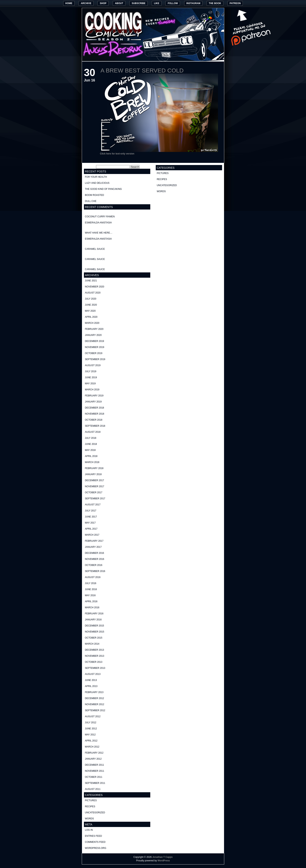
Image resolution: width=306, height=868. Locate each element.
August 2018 (93, 432)
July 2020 (91, 299)
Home (69, 3)
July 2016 (91, 583)
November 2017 (95, 486)
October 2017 (94, 492)
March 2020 (92, 323)
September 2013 (95, 668)
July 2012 (91, 723)
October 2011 (94, 777)
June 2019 (91, 377)
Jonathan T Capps (162, 857)
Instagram (193, 3)
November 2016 (95, 559)
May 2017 (90, 523)
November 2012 (95, 704)
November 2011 (95, 771)
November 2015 (95, 632)
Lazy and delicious (97, 183)
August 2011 (93, 789)
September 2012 (95, 710)
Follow (173, 3)
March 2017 (92, 535)
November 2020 (95, 287)
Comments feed (95, 842)
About (119, 3)
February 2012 (94, 753)
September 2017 (95, 499)
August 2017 (93, 505)
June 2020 (91, 305)
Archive (86, 3)
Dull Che (91, 201)
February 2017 (94, 541)
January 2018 (93, 474)
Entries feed (93, 836)
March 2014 (92, 644)
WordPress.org (96, 848)
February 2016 (94, 614)
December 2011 (94, 765)
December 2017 (94, 480)
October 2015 (94, 638)
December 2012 (94, 698)
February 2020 (94, 329)
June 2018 (91, 444)
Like (157, 3)
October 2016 (94, 565)
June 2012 (91, 729)
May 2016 (90, 595)
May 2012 (90, 735)
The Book (215, 3)
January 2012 (93, 759)
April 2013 (91, 686)
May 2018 (90, 450)
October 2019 (94, 353)
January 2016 (93, 620)
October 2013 (94, 662)
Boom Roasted (94, 195)
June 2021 (91, 281)
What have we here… (99, 233)
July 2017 (91, 511)
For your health (96, 177)
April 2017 (91, 529)
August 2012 (93, 716)
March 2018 (92, 462)
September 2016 (95, 571)
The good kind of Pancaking (103, 189)
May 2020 (90, 311)
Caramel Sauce (95, 249)
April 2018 (91, 456)
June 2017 (91, 517)
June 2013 (91, 680)
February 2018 (94, 468)
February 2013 (94, 692)
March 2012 (92, 747)
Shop (103, 3)
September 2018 (95, 426)
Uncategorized (95, 813)
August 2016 (93, 577)
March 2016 (92, 608)
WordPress (164, 861)
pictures (91, 800)
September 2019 (95, 359)
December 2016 (94, 553)
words (89, 819)
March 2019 (92, 390)
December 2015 (94, 626)
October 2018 (94, 420)
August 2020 (93, 293)
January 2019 (93, 402)
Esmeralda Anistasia (98, 223)
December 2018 (94, 408)
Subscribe (139, 3)
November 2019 (95, 347)
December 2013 (94, 650)
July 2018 (91, 438)
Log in (89, 830)
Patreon (235, 3)
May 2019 (90, 384)
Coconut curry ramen (100, 217)
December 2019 (94, 341)
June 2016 (91, 589)
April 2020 (91, 317)
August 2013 (93, 674)
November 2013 (95, 656)
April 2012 (91, 741)
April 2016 (91, 601)
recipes (90, 806)
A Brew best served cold (142, 70)
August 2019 (93, 365)
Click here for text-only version (117, 154)
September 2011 (95, 783)
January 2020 (93, 335)
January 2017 (93, 547)
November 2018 (95, 414)
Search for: (90, 167)
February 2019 (94, 396)
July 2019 (91, 371)
